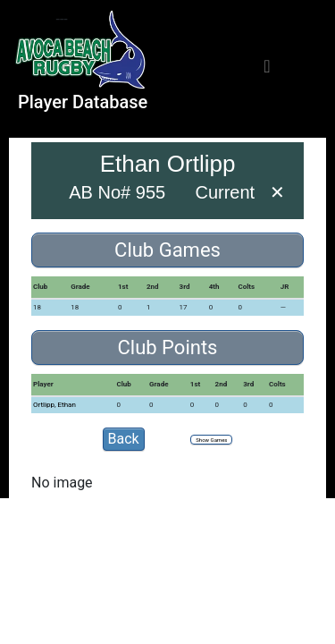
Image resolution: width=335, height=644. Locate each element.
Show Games (211, 440)
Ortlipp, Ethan (54, 405)
